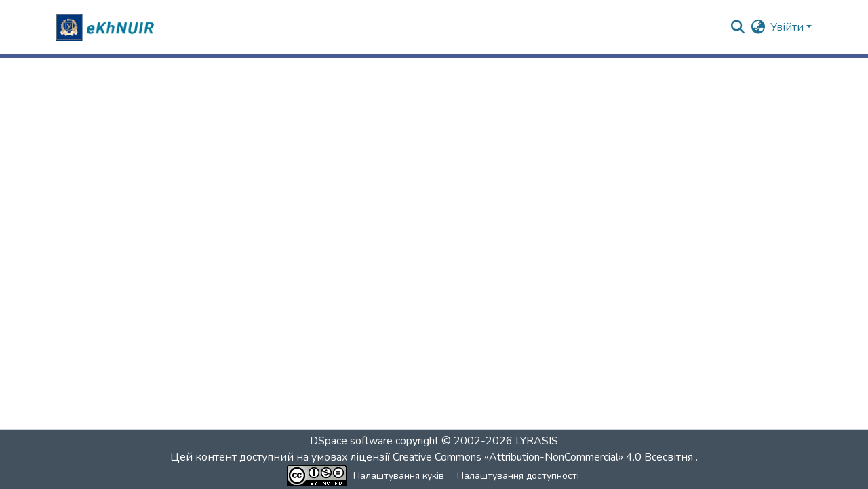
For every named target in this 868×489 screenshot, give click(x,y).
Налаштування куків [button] (399, 476)
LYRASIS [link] (537, 441)
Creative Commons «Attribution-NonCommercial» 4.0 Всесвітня (544, 457)
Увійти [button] (788, 27)
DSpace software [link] (351, 441)
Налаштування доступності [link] (518, 476)
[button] (106, 27)
